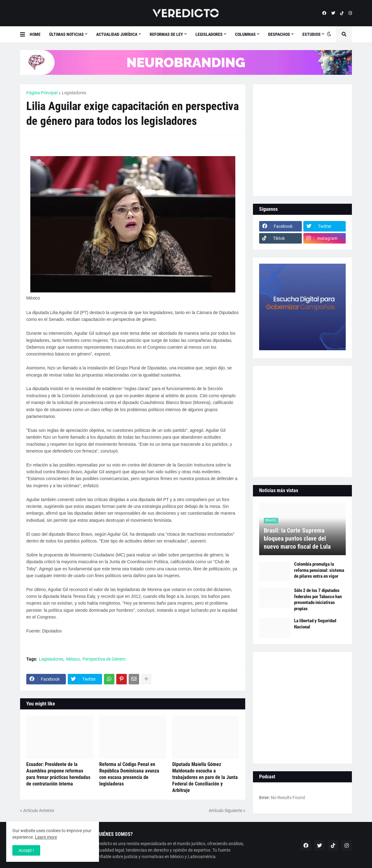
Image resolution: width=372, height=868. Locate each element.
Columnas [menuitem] (245, 34)
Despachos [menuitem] (279, 34)
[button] (25, 34)
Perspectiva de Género (104, 659)
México (73, 659)
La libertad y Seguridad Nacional (315, 624)
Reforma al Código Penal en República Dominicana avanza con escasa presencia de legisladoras (129, 774)
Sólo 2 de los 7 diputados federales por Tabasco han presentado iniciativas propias (318, 600)
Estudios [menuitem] (312, 34)
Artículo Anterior (39, 811)
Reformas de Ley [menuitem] (166, 34)
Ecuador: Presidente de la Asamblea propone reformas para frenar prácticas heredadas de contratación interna (58, 774)
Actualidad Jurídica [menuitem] (117, 34)
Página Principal (42, 93)
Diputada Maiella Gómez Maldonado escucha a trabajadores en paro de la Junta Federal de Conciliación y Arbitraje (205, 777)
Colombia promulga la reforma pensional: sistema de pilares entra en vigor (319, 570)
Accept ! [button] (26, 850)
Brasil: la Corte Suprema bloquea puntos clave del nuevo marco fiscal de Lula (297, 538)
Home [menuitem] (35, 34)
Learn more (46, 837)
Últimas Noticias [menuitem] (66, 34)
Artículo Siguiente (225, 811)
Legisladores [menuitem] (209, 34)
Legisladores (74, 93)
